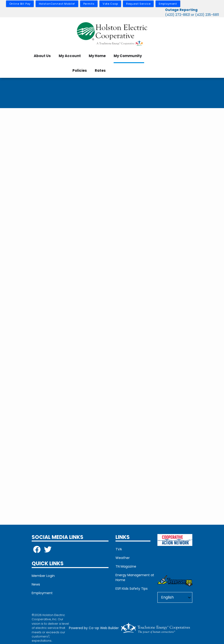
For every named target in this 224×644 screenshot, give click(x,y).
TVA (119, 549)
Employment (42, 593)
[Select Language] (175, 597)
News (36, 584)
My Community (128, 56)
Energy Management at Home (135, 577)
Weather (123, 558)
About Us (42, 56)
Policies (80, 70)
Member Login (43, 576)
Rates (100, 70)
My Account (70, 56)
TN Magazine (126, 566)
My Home (97, 56)
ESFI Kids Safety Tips (132, 589)
